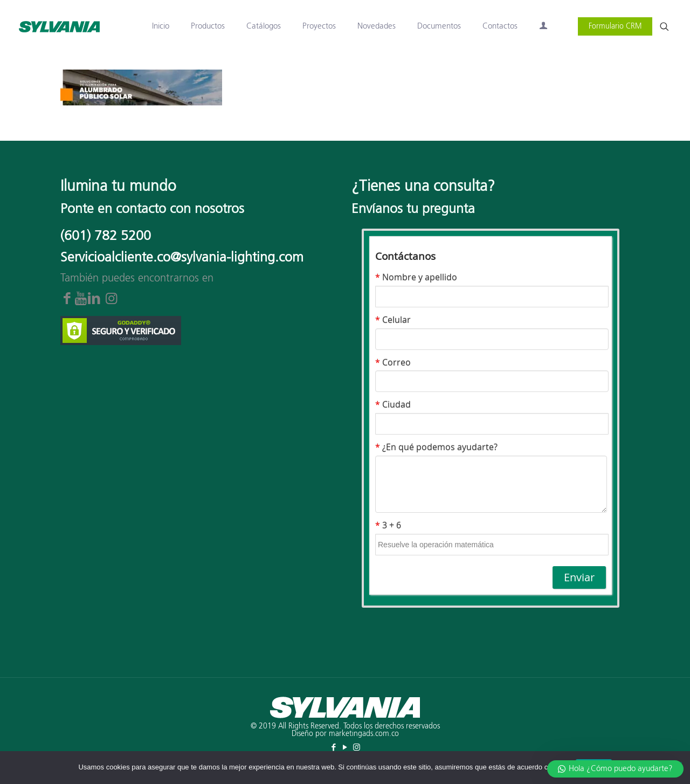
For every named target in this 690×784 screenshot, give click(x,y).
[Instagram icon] (357, 748)
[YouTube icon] (345, 748)
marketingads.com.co (364, 734)
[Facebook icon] (334, 748)
